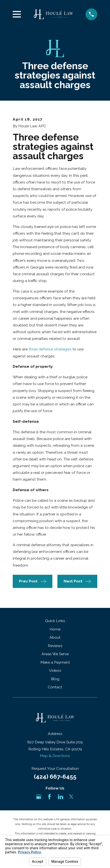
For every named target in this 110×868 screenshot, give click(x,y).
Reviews (55, 646)
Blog (55, 679)
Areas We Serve (55, 654)
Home (55, 629)
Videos (55, 670)
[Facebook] (49, 797)
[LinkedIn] (61, 797)
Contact (55, 687)
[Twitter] (71, 797)
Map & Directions (55, 756)
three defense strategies (50, 349)
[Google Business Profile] (39, 797)
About (55, 637)
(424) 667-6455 (55, 776)
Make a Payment (55, 662)
